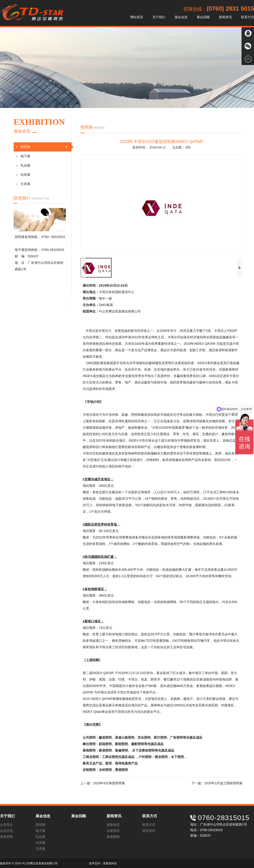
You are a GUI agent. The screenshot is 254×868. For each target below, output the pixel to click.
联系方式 (248, 17)
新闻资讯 (225, 17)
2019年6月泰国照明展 (109, 783)
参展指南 (113, 837)
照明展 (44, 147)
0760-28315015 (53, 250)
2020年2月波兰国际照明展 (223, 783)
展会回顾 (203, 17)
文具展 (23, 184)
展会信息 (181, 17)
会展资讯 (113, 831)
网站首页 (137, 17)
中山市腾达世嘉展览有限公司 (32, 13)
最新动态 (113, 825)
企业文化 (6, 831)
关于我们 (159, 17)
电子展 (23, 156)
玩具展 (23, 175)
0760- (46, 237)
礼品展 (23, 165)
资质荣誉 (6, 837)
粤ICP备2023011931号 (73, 863)
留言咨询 (149, 831)
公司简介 (6, 825)
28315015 (58, 237)
